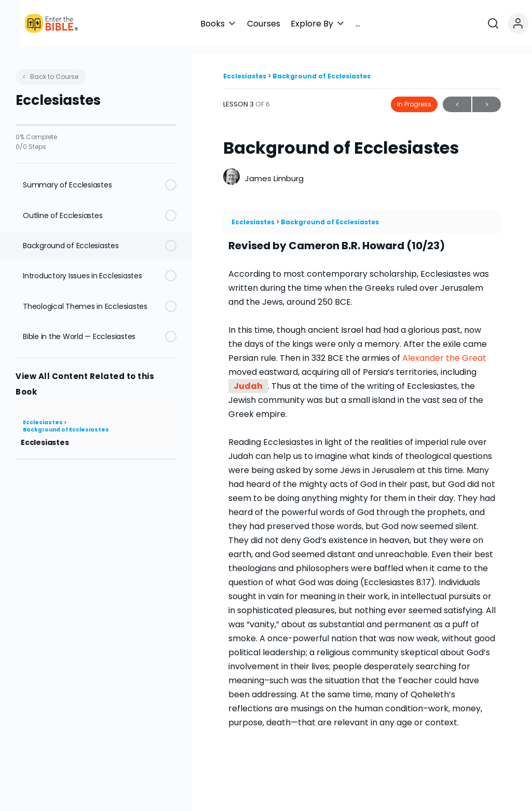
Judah (248, 379)
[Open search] (497, 23)
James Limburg (274, 172)
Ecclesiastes (43, 416)
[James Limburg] (231, 171)
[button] (304, 24)
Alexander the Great (444, 351)
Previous (457, 98)
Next (487, 98)
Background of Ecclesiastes (66, 423)
